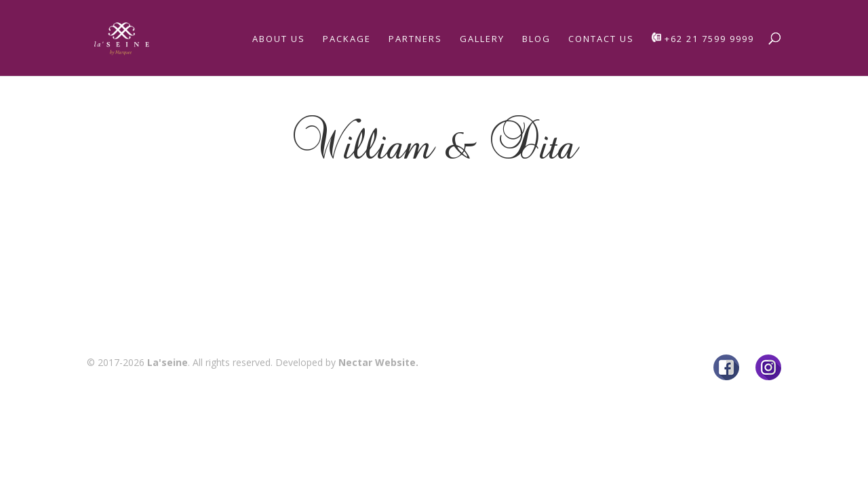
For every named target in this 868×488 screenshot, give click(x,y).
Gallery (482, 39)
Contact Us (601, 39)
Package (347, 39)
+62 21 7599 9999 (703, 39)
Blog (536, 39)
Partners (415, 39)
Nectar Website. (378, 362)
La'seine (167, 362)
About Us (279, 39)
